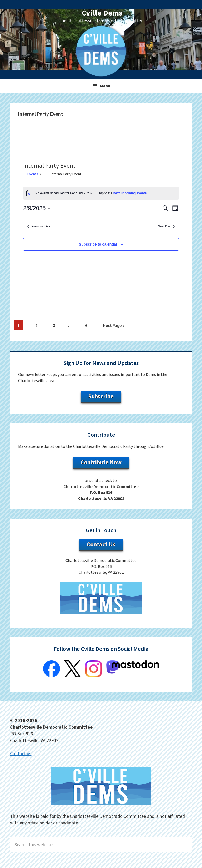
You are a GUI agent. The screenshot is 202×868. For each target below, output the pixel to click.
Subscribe (101, 396)
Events (33, 174)
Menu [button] (105, 86)
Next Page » (114, 326)
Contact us (21, 753)
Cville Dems (102, 13)
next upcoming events (130, 193)
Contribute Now (101, 462)
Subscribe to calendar (98, 244)
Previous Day (39, 226)
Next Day (166, 226)
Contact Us (101, 544)
